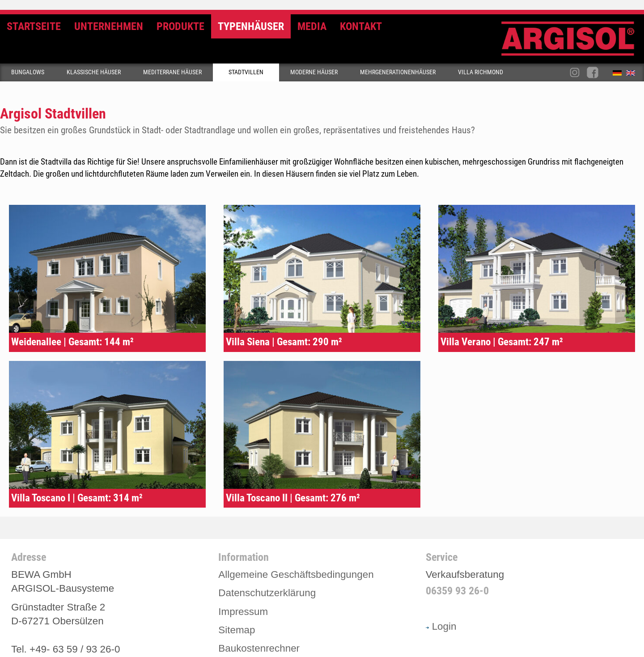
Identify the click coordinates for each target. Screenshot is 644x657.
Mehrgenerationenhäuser (398, 72)
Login (441, 626)
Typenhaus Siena (322, 278)
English (633, 75)
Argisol (572, 42)
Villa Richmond (481, 72)
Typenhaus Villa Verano (537, 278)
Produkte (180, 26)
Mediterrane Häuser (172, 72)
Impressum (243, 612)
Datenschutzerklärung (267, 593)
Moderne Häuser (314, 72)
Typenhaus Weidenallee (107, 278)
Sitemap (237, 630)
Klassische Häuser (94, 72)
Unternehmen (109, 26)
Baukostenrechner (259, 648)
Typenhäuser (251, 26)
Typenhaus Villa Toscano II (322, 434)
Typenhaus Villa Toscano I (107, 434)
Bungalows (28, 72)
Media (312, 26)
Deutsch (619, 75)
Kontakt (361, 26)
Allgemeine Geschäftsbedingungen (296, 574)
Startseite (34, 26)
